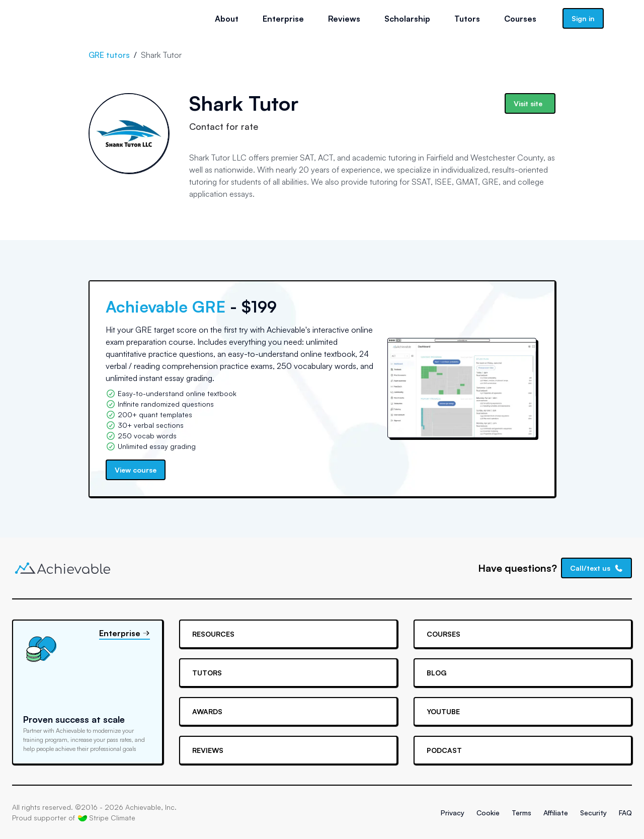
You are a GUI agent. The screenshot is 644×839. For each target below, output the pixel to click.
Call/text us (597, 568)
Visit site (528, 103)
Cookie (488, 813)
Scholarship (407, 19)
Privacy (453, 813)
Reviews (344, 19)
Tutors (467, 19)
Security (593, 813)
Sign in (583, 18)
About (227, 19)
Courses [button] (520, 19)
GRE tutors (109, 55)
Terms (521, 813)
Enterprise (283, 19)
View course (136, 470)
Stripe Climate (107, 818)
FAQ (625, 813)
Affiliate (556, 813)
